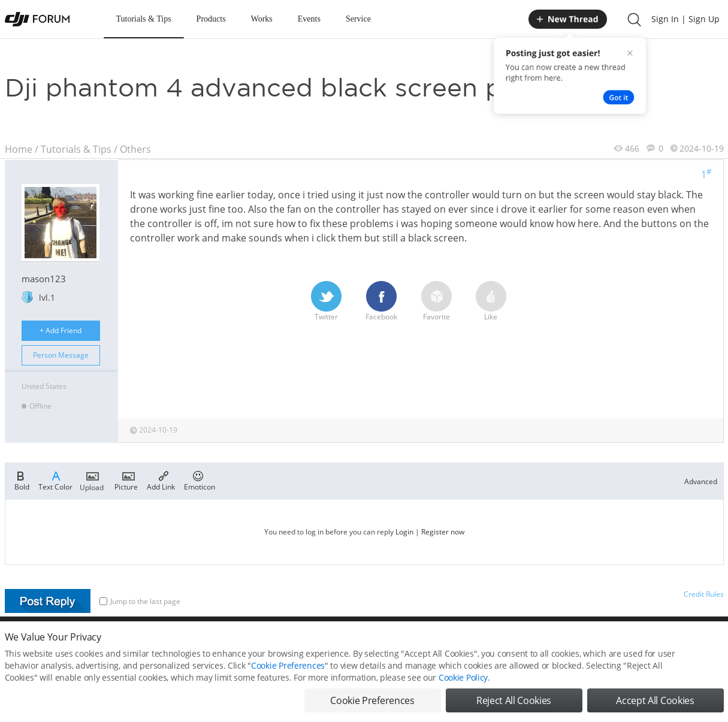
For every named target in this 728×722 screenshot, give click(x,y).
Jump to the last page (140, 601)
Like (491, 301)
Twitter (326, 301)
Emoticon (200, 480)
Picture (126, 480)
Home (19, 149)
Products (211, 19)
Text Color (55, 480)
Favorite (437, 301)
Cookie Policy (463, 685)
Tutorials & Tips (144, 19)
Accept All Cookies (655, 708)
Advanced (701, 481)
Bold (22, 480)
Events (309, 19)
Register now (443, 532)
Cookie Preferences (288, 673)
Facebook (381, 301)
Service (358, 19)
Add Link (161, 480)
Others (135, 149)
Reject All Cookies (514, 708)
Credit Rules (704, 594)
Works (262, 19)
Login (404, 532)
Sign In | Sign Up (685, 19)
